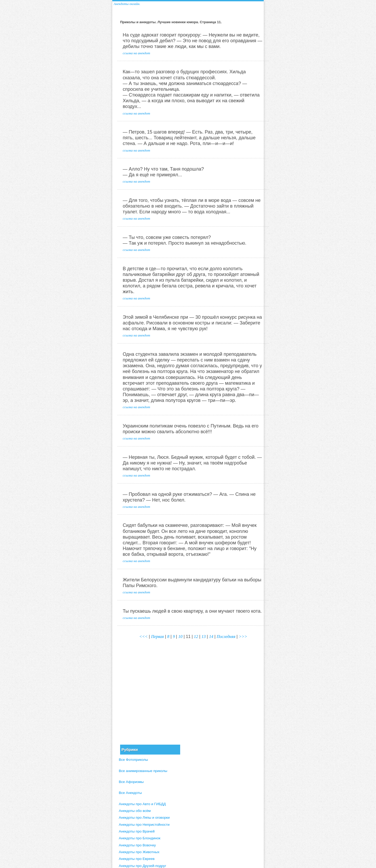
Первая (158, 637)
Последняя (226, 637)
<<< (143, 637)
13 (204, 637)
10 (180, 637)
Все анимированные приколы (143, 771)
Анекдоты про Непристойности (144, 825)
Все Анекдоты (130, 793)
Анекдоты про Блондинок (140, 838)
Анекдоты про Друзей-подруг (143, 866)
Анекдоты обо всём (135, 811)
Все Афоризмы (131, 782)
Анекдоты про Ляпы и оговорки (144, 818)
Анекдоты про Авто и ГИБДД (142, 804)
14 (211, 637)
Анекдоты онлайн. (127, 4)
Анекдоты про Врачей (137, 831)
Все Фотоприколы (133, 760)
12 (196, 637)
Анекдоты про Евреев (137, 859)
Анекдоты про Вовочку (137, 845)
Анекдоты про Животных (139, 852)
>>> (243, 637)
